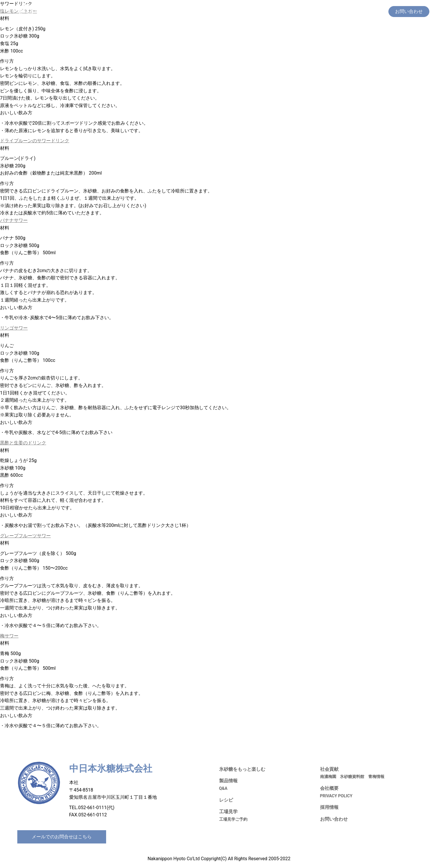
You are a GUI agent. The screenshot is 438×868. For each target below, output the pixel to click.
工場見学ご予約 (233, 819)
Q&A (223, 789)
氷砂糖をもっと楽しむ (231, 11)
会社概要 (375, 11)
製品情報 (267, 11)
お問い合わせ (334, 819)
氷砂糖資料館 (352, 777)
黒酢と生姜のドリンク (23, 443)
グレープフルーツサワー (25, 536)
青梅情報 (376, 777)
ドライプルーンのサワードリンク (35, 141)
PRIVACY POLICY (336, 796)
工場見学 (308, 11)
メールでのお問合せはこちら (62, 837)
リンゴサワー (14, 328)
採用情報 (353, 11)
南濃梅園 (328, 777)
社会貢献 (330, 11)
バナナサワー (14, 220)
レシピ (287, 11)
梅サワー (9, 636)
